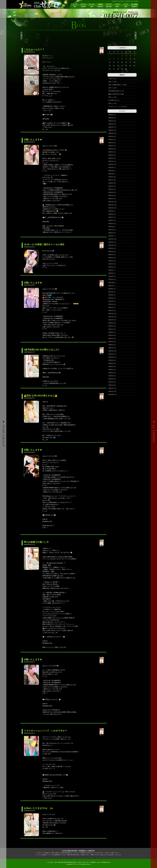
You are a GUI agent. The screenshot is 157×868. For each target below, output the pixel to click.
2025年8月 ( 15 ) (112, 140)
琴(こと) (102, 53)
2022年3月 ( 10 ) (112, 267)
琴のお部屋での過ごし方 (114, 100)
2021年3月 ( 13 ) (112, 304)
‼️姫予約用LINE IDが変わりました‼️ (116, 91)
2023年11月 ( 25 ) (112, 205)
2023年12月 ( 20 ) (112, 202)
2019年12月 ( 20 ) (112, 351)
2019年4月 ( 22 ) (112, 376)
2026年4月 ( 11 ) (112, 115)
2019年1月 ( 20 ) (112, 385)
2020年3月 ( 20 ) (112, 342)
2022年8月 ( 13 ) (112, 251)
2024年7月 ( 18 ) (112, 180)
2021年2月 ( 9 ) (112, 307)
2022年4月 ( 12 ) (112, 264)
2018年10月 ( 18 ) (112, 394)
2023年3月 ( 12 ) (112, 230)
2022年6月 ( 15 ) (112, 258)
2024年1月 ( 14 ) (112, 199)
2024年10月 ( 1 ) (112, 171)
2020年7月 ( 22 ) (112, 329)
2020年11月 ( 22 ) (112, 317)
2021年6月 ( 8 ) (112, 295)
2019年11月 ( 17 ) (112, 354)
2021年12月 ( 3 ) (112, 276)
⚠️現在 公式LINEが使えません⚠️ (116, 94)
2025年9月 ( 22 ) (112, 136)
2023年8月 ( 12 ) (112, 214)
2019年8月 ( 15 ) (112, 363)
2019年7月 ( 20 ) (112, 366)
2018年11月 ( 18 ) (112, 391)
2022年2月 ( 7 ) (112, 270)
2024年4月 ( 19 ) (112, 189)
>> (126, 48)
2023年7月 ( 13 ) (112, 217)
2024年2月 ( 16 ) (112, 195)
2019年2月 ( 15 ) (112, 382)
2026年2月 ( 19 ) (112, 121)
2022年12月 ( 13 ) (112, 239)
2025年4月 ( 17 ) (112, 152)
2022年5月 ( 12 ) (112, 261)
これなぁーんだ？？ (113, 78)
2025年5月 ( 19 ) (112, 149)
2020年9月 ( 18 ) (112, 323)
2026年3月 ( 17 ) (112, 118)
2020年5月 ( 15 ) (112, 335)
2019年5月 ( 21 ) (112, 373)
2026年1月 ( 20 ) (112, 124)
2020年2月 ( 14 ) (112, 345)
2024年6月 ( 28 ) (112, 183)
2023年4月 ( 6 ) (112, 227)
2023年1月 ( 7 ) (112, 236)
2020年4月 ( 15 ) (112, 338)
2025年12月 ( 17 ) (112, 127)
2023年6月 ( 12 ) (112, 220)
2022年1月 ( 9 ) (112, 273)
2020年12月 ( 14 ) (112, 314)
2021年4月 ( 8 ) (112, 301)
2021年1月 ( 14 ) (112, 311)
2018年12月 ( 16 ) (112, 388)
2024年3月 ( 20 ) (112, 192)
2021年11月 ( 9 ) (112, 279)
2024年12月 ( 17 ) (112, 164)
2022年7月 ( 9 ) (112, 255)
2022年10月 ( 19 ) (112, 245)
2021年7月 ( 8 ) (112, 292)
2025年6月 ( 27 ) (112, 146)
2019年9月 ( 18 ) (112, 360)
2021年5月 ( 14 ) (112, 298)
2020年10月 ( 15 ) (112, 320)
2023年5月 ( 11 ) (112, 223)
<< (118, 48)
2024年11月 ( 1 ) (112, 168)
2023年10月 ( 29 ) (112, 208)
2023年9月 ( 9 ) (112, 211)
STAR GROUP (76, 864)
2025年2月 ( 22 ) (112, 158)
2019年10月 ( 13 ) (112, 357)
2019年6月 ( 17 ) (112, 370)
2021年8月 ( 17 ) (112, 289)
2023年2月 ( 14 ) (112, 233)
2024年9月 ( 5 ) (112, 174)
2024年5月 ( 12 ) (112, 186)
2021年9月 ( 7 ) (112, 286)
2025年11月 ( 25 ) (112, 130)
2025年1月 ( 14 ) (112, 161)
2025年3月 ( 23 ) (112, 155)
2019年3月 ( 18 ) (112, 379)
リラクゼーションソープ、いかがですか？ (118, 106)
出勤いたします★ (112, 82)
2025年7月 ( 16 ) (112, 143)
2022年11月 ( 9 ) (112, 242)
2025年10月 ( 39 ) (112, 133)
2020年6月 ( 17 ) (112, 332)
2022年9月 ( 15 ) (112, 248)
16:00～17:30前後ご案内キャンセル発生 (117, 85)
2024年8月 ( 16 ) (112, 177)
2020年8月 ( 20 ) (112, 326)
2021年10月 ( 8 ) (112, 283)
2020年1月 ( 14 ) (112, 348)
